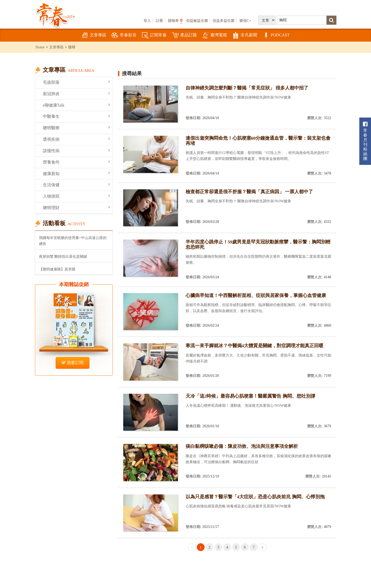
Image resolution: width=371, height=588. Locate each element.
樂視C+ (245, 21)
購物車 (175, 20)
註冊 (159, 21)
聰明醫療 (76, 128)
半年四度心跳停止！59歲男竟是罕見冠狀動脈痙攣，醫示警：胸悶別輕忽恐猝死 (258, 244)
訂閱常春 (154, 35)
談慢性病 (76, 150)
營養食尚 (76, 162)
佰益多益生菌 (224, 21)
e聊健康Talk (76, 105)
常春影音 (124, 35)
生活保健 (76, 185)
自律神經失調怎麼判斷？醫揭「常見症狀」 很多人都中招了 (247, 88)
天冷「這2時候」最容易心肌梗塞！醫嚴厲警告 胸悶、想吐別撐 (250, 396)
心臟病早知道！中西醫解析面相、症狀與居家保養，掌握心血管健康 (256, 295)
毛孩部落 (76, 82)
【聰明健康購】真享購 (57, 269)
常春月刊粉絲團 (365, 141)
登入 (147, 21)
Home (40, 47)
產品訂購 (184, 35)
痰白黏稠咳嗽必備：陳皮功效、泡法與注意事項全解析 (242, 446)
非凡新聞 (245, 35)
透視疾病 (76, 139)
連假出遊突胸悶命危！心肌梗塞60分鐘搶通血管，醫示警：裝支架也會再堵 (258, 141)
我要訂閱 (73, 363)
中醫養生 (76, 116)
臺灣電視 (214, 35)
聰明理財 (76, 207)
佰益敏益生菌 (197, 21)
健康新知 (76, 173)
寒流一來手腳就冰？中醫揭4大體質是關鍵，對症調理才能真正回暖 (255, 346)
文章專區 (94, 35)
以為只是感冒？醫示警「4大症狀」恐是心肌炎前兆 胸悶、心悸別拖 (255, 497)
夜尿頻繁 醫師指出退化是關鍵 (63, 256)
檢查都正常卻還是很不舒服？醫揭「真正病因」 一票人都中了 (249, 192)
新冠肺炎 (76, 93)
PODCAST (276, 35)
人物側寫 (76, 196)
